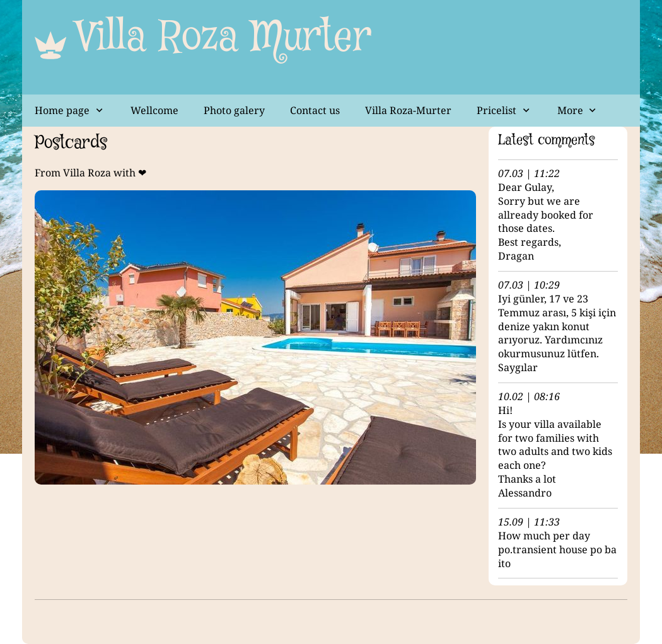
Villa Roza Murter (224, 38)
